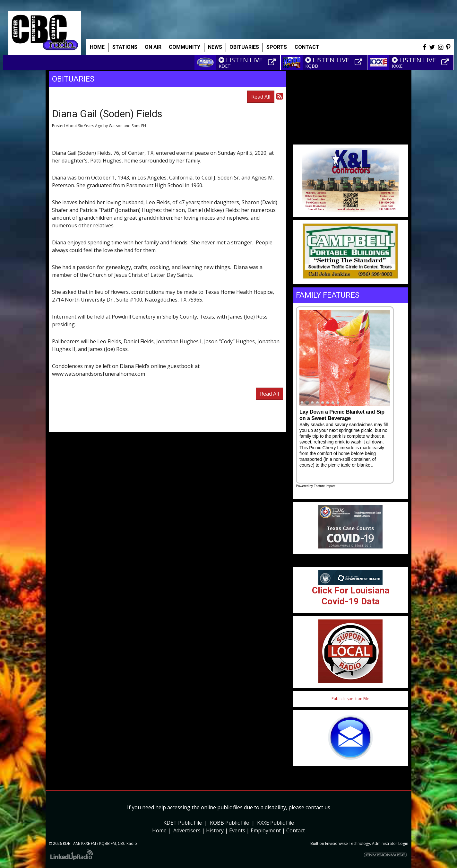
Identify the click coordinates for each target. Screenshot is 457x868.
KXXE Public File (276, 823)
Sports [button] (277, 47)
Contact (296, 830)
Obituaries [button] (244, 47)
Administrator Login (390, 843)
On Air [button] (153, 47)
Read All (261, 97)
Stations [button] (125, 47)
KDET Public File (183, 823)
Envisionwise (336, 843)
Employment (266, 830)
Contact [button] (307, 47)
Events (237, 830)
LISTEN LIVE (241, 60)
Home (97, 47)
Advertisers (187, 830)
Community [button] (185, 47)
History (215, 830)
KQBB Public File (229, 823)
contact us (318, 807)
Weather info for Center (350, 141)
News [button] (215, 47)
